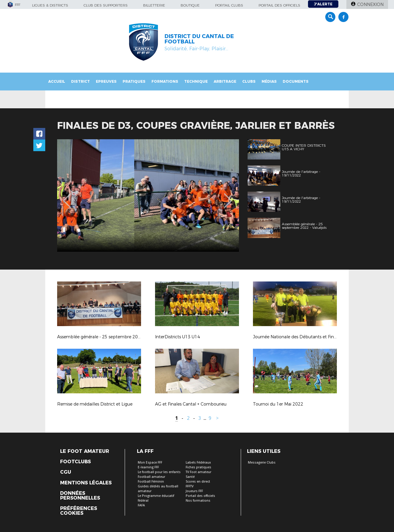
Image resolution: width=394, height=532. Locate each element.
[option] (148, 195)
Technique (196, 81)
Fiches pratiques (198, 467)
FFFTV (190, 486)
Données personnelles (80, 496)
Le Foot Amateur (85, 451)
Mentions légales (86, 483)
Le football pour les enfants (159, 472)
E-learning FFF (148, 467)
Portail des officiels (279, 5)
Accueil (57, 81)
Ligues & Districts (50, 5)
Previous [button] (67, 196)
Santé (190, 477)
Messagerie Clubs (262, 463)
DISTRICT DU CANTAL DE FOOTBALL (199, 39)
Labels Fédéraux (198, 463)
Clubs (249, 81)
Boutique (190, 5)
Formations (165, 81)
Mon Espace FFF (150, 463)
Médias (269, 81)
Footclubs (75, 462)
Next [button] (228, 196)
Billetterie (154, 5)
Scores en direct (198, 482)
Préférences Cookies (79, 511)
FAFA (141, 505)
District (80, 81)
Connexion (370, 4)
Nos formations (198, 501)
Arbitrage (225, 81)
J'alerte (323, 4)
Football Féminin (151, 482)
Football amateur (151, 477)
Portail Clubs (229, 5)
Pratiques (134, 81)
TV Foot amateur (198, 472)
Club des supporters (106, 5)
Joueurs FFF (194, 491)
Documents (296, 81)
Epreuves (106, 81)
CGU (66, 472)
